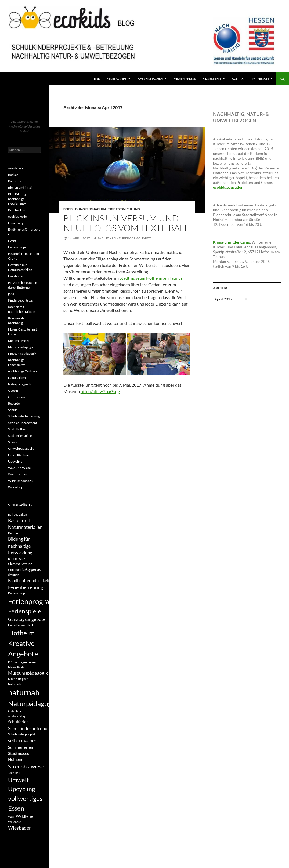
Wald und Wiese (19, 468)
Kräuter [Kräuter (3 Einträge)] (13, 662)
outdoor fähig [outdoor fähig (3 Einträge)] (17, 716)
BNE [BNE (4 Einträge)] (22, 559)
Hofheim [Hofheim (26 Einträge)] (21, 633)
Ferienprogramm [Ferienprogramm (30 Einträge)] (35, 601)
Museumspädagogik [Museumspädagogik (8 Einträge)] (28, 673)
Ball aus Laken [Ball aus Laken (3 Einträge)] (17, 515)
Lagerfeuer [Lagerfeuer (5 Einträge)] (28, 662)
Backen (13, 175)
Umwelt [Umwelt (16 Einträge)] (18, 780)
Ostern (13, 391)
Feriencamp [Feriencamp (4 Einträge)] (17, 593)
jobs (11, 294)
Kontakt (238, 79)
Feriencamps (17, 247)
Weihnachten (18, 474)
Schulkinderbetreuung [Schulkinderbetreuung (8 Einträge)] (30, 729)
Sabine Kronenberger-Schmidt (124, 238)
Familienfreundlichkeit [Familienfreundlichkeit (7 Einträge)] (29, 580)
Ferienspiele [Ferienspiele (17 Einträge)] (25, 611)
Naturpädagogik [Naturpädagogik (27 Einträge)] (33, 703)
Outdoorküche (19, 397)
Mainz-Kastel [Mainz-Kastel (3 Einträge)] (17, 667)
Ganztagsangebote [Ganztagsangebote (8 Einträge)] (27, 619)
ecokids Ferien (18, 217)
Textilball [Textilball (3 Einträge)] (14, 773)
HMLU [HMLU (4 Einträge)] (30, 625)
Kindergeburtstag (20, 300)
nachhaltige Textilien (22, 371)
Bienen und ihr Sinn (22, 188)
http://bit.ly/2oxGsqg (100, 391)
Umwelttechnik (19, 455)
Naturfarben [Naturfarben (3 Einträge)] (16, 684)
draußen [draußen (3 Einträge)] (14, 575)
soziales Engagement (23, 423)
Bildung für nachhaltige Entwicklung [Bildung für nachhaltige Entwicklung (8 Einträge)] (20, 546)
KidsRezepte (212, 79)
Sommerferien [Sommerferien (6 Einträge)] (21, 747)
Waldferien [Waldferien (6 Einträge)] (26, 816)
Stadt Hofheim (18, 429)
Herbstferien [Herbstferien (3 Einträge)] (16, 625)
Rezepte (14, 403)
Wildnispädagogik (21, 481)
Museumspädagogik (22, 353)
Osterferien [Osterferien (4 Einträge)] (16, 711)
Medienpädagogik (21, 347)
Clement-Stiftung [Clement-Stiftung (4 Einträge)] (20, 564)
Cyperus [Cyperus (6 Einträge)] (33, 569)
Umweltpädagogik (21, 448)
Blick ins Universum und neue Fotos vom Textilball (126, 223)
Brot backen (17, 210)
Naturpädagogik (19, 384)
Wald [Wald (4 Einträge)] (12, 817)
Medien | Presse (19, 341)
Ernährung (16, 223)
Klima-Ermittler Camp (232, 242)
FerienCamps (117, 79)
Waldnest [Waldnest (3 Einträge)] (14, 822)
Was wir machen (150, 79)
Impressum (260, 79)
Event (12, 241)
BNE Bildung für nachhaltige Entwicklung (102, 209)
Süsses (13, 442)
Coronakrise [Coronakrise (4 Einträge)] (17, 570)
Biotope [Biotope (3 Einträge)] (13, 559)
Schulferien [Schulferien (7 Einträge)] (18, 722)
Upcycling (15, 461)
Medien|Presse (185, 79)
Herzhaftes (16, 276)
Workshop (16, 487)
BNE (97, 79)
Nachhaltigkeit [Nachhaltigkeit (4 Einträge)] (18, 679)
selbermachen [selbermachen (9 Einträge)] (23, 740)
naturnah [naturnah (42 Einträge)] (24, 692)
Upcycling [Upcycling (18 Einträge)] (22, 789)
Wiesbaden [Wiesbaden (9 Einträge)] (20, 828)
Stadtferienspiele (20, 436)
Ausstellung (16, 168)
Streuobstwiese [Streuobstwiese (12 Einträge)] (26, 766)
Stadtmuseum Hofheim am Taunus (151, 278)
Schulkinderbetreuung (24, 416)
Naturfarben (17, 378)
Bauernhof (16, 181)
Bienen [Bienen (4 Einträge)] (13, 533)
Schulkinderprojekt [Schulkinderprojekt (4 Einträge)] (22, 734)
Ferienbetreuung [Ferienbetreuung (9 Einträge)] (26, 587)
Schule (13, 410)
